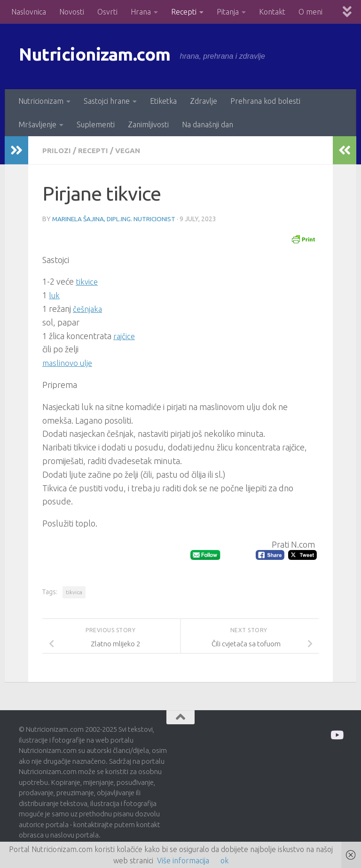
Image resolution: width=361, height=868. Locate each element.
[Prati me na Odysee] (336, 734)
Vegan (130, 150)
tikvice (87, 281)
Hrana (141, 12)
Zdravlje (204, 101)
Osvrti (107, 12)
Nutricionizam (41, 101)
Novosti (72, 12)
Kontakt (272, 12)
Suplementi (96, 124)
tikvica (74, 592)
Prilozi (57, 150)
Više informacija (183, 860)
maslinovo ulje (69, 362)
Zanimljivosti (148, 124)
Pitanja (228, 12)
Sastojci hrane (107, 101)
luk (55, 294)
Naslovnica (29, 12)
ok (224, 860)
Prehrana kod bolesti (265, 101)
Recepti (184, 12)
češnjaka (88, 308)
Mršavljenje (37, 124)
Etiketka (163, 101)
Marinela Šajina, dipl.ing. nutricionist (115, 218)
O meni (310, 12)
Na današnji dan (208, 124)
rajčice (125, 335)
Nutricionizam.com (103, 56)
